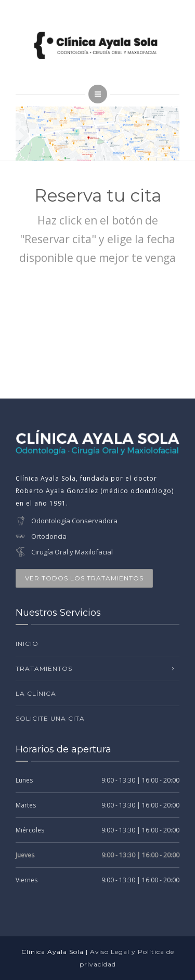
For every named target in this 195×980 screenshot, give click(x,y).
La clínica (36, 693)
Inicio (27, 644)
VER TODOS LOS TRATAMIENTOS (84, 578)
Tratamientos (44, 668)
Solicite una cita (50, 718)
